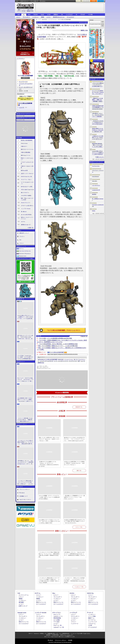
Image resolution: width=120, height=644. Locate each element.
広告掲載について (24, 496)
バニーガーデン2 (96, 185)
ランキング (101, 1)
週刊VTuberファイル (26, 155)
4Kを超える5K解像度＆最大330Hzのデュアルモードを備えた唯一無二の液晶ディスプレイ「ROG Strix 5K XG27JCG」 (74, 521)
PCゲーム (21, 249)
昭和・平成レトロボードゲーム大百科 (27, 199)
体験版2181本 (30, 11)
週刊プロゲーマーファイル (27, 149)
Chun (41, 363)
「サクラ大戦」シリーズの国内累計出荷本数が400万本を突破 (55, 338)
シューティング (92, 622)
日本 (79, 361)
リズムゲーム (92, 624)
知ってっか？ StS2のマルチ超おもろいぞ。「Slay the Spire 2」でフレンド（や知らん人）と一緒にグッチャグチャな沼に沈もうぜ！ (25, 380)
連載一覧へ (31, 228)
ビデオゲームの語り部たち (27, 206)
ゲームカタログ (70, 17)
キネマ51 (23, 222)
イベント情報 (92, 616)
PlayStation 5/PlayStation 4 (25, 254)
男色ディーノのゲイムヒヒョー (27, 159)
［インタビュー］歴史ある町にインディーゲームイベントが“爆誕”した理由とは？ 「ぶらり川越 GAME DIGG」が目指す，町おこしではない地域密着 (25, 482)
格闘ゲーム (91, 618)
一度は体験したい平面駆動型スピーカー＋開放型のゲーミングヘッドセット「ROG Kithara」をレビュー (74, 497)
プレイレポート (26, 17)
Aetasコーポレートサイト (25, 500)
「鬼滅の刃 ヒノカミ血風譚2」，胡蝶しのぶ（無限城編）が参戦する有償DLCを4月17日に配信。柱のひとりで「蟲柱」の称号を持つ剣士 (98, 100)
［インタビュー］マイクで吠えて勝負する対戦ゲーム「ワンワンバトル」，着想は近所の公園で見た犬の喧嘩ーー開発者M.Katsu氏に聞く (25, 442)
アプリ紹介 (57, 622)
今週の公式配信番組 (26, 152)
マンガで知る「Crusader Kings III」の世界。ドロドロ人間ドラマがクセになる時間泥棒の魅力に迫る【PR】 (25, 357)
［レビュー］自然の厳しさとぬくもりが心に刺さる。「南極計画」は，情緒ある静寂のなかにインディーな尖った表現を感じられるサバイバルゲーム (25, 420)
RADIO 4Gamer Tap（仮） (27, 176)
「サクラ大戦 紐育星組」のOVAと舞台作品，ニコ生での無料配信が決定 (58, 344)
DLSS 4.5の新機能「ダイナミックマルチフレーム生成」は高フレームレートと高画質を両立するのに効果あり (49, 497)
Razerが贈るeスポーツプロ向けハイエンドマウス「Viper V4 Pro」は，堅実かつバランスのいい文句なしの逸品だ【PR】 (49, 521)
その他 (90, 625)
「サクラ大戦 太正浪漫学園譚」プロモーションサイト (63, 330)
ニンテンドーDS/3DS (41, 613)
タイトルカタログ (41, 604)
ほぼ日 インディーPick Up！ (27, 173)
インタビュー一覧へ (79, 587)
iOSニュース (57, 614)
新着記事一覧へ (79, 407)
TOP (19, 14)
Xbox (29, 14)
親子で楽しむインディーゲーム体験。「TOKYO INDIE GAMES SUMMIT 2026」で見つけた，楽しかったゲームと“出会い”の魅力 (25, 337)
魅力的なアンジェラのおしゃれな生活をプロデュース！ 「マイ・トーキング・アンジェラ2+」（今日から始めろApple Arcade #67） (74, 439)
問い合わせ (43, 1)
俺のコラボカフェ (25, 193)
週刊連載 (21, 602)
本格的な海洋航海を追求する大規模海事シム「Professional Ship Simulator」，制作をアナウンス (98, 107)
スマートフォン (57, 613)
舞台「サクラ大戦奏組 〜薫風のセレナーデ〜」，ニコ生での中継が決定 (58, 346)
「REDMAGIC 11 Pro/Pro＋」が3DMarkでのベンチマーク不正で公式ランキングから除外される (98, 123)
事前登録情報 (57, 618)
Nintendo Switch (23, 256)
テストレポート (75, 616)
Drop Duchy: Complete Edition (98, 205)
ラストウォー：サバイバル (98, 171)
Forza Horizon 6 (96, 176)
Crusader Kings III (96, 190)
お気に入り (86, 1)
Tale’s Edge (95, 181)
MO (75, 359)
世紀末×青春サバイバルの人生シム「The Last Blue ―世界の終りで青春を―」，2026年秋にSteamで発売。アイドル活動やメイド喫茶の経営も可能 (98, 130)
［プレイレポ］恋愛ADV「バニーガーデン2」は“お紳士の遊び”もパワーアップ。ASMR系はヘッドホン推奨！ (98, 85)
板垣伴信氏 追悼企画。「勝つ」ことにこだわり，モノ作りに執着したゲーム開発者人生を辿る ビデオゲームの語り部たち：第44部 (98, 145)
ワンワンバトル (96, 166)
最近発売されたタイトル (59, 17)
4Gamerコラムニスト (26, 203)
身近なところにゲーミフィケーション (27, 218)
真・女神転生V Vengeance (98, 199)
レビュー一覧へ (79, 527)
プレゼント (22, 236)
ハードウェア (69, 14)
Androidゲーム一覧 (59, 627)
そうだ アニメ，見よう (26, 179)
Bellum (94, 211)
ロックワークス (23, 82)
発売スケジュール (41, 602)
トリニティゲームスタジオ (46, 361)
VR (62, 14)
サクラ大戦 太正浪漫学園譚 (25, 76)
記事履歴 (93, 1)
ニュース (22, 107)
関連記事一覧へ (84, 336)
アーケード (90, 613)
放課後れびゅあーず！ (26, 225)
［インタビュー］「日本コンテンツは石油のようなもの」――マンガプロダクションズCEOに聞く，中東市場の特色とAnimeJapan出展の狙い (74, 580)
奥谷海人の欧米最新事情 (27, 140)
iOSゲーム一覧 (58, 625)
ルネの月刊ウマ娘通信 (26, 196)
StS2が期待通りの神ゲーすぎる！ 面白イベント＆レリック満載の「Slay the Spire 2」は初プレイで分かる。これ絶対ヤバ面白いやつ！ (25, 400)
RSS (17, 1)
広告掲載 (70, 640)
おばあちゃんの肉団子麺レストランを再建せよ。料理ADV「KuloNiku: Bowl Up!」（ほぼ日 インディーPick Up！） (74, 463)
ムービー (49, 17)
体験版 (43, 17)
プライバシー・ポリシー (61, 640)
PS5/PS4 (36, 14)
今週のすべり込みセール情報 (27, 167)
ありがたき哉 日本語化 (26, 215)
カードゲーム (92, 620)
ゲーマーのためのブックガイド (27, 183)
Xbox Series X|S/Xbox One (25, 251)
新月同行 (94, 194)
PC (24, 15)
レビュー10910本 (21, 11)
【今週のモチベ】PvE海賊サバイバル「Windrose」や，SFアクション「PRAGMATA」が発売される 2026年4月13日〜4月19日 (49, 464)
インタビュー (35, 17)
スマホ (49, 14)
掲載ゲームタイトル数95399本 (25, 10)
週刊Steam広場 (24, 170)
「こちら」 (68, 635)
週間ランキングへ (100, 157)
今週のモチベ (24, 146)
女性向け (56, 14)
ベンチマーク (75, 624)
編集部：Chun (84, 30)
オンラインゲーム (24, 595)
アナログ (83, 14)
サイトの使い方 (34, 1)
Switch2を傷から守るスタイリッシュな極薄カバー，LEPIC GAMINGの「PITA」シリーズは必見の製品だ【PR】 (25, 317)
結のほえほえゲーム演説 (27, 187)
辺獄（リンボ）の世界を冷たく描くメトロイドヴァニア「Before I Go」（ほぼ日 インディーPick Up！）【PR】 (49, 439)
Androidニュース (58, 616)
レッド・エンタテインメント (61, 361)
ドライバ (21, 243)
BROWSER (61, 359)
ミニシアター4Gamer (26, 209)
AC (76, 14)
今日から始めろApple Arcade (27, 190)
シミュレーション (69, 359)
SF (77, 359)
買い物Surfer (24, 212)
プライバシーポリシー (25, 489)
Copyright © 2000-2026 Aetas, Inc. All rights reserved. (60, 642)
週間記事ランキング (24, 233)
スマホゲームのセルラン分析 (27, 163)
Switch (42, 14)
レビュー (18, 17)
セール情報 (57, 620)
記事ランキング (23, 606)
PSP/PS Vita (90, 593)
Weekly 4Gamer (24, 143)
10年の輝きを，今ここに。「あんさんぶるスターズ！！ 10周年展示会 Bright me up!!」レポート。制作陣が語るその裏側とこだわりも (25, 462)
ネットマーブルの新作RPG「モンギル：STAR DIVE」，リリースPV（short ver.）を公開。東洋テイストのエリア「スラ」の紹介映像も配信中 (98, 92)
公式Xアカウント (24, 1)
